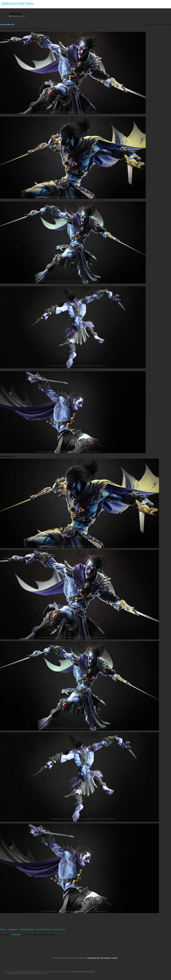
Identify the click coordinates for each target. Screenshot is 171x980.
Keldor (16, 14)
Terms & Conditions (76, 972)
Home (3, 929)
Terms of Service (44, 929)
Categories (13, 929)
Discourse (16, 934)
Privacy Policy (59, 929)
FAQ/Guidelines (27, 929)
